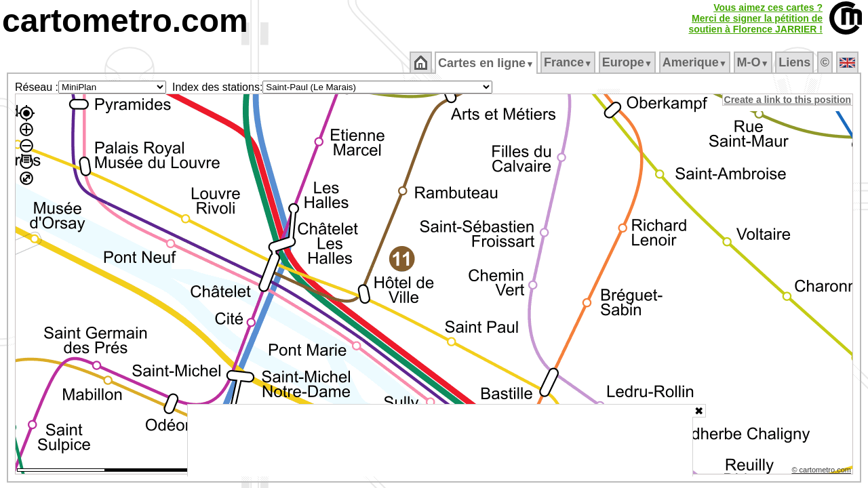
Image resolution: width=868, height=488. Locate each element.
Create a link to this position (788, 100)
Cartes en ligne (487, 63)
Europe (628, 62)
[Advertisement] (440, 441)
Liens (796, 62)
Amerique (695, 62)
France (569, 62)
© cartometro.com (823, 472)
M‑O (754, 62)
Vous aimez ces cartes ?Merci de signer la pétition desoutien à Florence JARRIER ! (755, 18)
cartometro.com (125, 21)
